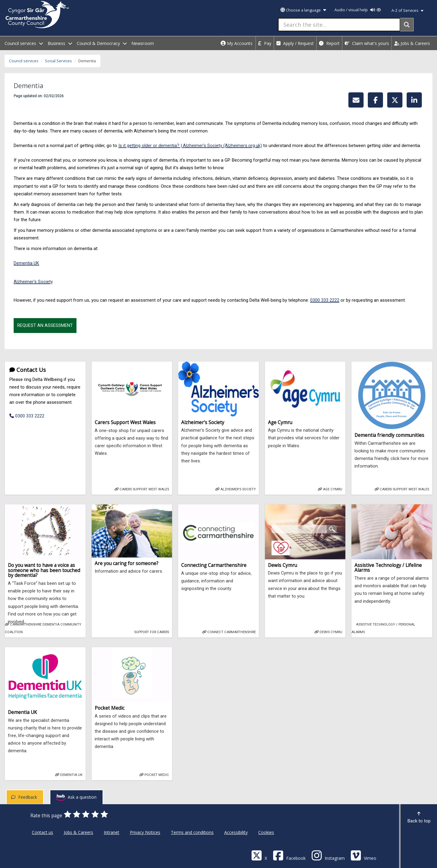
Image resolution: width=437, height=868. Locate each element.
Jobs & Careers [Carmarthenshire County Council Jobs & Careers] (78, 832)
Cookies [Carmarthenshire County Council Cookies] (266, 832)
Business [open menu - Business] (60, 43)
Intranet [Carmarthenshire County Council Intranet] (112, 832)
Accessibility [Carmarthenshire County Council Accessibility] (236, 832)
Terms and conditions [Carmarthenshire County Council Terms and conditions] (192, 832)
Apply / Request (295, 43)
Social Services (58, 61)
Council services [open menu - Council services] (24, 43)
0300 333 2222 (325, 300)
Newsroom (143, 43)
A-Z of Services (407, 10)
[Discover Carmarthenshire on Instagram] (328, 855)
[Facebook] (289, 855)
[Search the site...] (339, 25)
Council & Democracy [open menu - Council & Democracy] (102, 43)
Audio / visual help (358, 10)
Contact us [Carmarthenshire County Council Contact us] (42, 832)
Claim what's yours (367, 43)
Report (329, 43)
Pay (265, 43)
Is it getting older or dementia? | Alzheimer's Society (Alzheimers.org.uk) (190, 146)
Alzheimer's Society (33, 282)
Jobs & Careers (412, 43)
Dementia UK (26, 263)
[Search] (407, 25)
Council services (24, 61)
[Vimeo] (363, 855)
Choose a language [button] (303, 10)
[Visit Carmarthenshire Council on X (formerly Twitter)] (259, 855)
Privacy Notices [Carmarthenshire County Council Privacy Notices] (145, 832)
